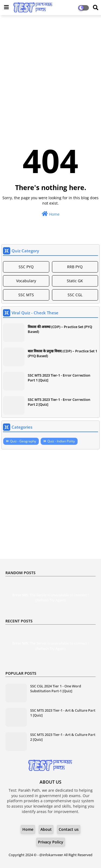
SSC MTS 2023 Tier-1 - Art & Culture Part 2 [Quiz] (63, 737)
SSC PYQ (26, 267)
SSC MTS (26, 295)
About (46, 829)
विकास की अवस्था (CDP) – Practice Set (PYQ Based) (60, 329)
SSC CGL (75, 295)
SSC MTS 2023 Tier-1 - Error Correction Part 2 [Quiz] (59, 402)
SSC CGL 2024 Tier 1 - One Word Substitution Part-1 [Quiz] (56, 688)
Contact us (69, 829)
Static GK (75, 281)
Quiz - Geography (23, 441)
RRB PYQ (75, 267)
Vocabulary (26, 281)
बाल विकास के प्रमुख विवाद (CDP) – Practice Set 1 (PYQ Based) (62, 353)
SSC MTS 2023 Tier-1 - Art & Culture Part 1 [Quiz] (63, 713)
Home (51, 214)
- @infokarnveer (51, 855)
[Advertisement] (50, 71)
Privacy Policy (51, 842)
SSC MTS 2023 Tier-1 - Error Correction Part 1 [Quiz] (59, 378)
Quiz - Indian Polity (61, 441)
